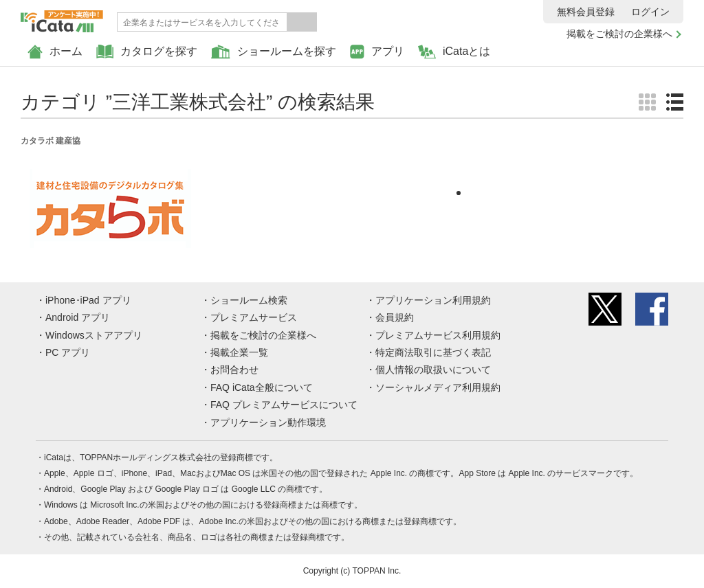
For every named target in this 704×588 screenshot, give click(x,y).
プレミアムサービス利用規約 (438, 335)
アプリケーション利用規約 (433, 300)
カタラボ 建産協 (51, 141)
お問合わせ (234, 370)
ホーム (55, 52)
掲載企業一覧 (239, 352)
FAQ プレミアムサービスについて (284, 405)
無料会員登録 (586, 12)
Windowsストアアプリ (94, 335)
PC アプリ (68, 352)
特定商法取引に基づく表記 (433, 352)
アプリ (377, 52)
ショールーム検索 (249, 300)
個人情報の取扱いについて (433, 370)
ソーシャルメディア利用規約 (438, 387)
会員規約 (395, 317)
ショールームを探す (274, 52)
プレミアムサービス (254, 317)
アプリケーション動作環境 (268, 422)
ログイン (650, 12)
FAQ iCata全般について (262, 387)
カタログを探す (147, 52)
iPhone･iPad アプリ (88, 300)
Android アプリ (78, 317)
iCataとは (454, 52)
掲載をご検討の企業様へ (619, 34)
